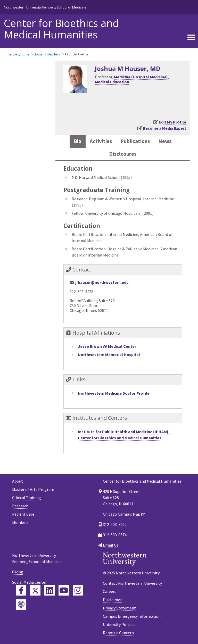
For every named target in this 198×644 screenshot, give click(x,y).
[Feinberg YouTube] (64, 590)
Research (20, 506)
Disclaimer (112, 600)
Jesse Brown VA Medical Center (107, 346)
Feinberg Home (18, 54)
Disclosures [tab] (123, 154)
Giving (18, 572)
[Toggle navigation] (191, 37)
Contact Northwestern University (132, 583)
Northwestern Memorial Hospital (109, 354)
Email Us (111, 545)
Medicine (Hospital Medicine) (141, 77)
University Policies (119, 624)
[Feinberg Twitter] (35, 590)
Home (38, 54)
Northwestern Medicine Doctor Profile (114, 393)
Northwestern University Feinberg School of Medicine (45, 7)
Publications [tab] (135, 141)
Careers (110, 591)
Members (54, 54)
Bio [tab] (78, 141)
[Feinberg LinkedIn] (49, 590)
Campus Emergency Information (132, 616)
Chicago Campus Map (122, 514)
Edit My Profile (172, 122)
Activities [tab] (101, 141)
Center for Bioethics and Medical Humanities (61, 29)
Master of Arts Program (33, 489)
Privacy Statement (119, 608)
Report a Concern (118, 633)
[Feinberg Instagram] (78, 590)
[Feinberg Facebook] (21, 590)
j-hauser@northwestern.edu (102, 282)
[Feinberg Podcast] (21, 605)
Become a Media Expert (164, 128)
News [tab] (165, 141)
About (18, 481)
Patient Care (23, 514)
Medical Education (112, 82)
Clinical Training (27, 498)
